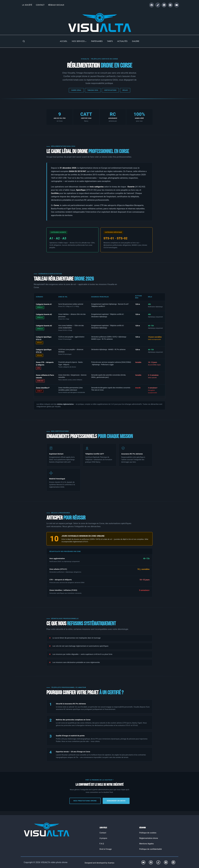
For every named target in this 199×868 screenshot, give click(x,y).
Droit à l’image (106, 849)
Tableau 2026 (93, 90)
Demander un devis (116, 801)
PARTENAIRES (97, 41)
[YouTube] (177, 5)
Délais (125, 90)
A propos (103, 838)
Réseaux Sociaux (56, 5)
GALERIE (136, 41)
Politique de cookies (148, 833)
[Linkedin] (164, 5)
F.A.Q (102, 844)
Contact (40, 5)
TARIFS (110, 41)
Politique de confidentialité (151, 849)
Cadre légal (76, 90)
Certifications (110, 90)
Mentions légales (147, 844)
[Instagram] (170, 5)
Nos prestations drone (85, 801)
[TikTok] (158, 5)
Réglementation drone (149, 838)
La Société (27, 5)
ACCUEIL (64, 41)
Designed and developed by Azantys (99, 863)
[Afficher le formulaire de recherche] (24, 41)
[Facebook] (152, 5)
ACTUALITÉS (122, 41)
